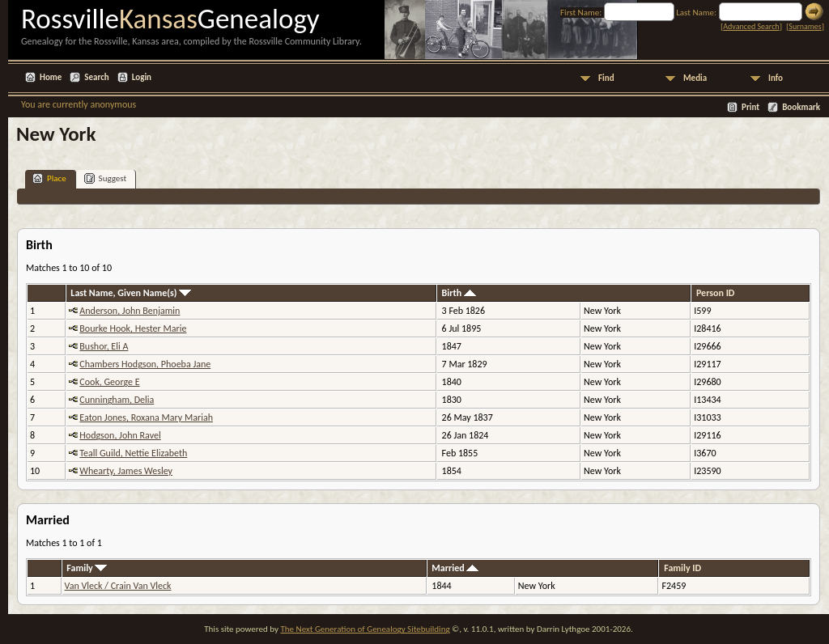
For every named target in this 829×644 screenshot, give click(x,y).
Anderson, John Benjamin (130, 311)
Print (750, 107)
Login (142, 77)
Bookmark (801, 107)
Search (96, 77)
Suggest (106, 178)
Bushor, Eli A (104, 346)
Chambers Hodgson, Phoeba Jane (145, 364)
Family (87, 568)
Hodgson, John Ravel (120, 435)
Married (455, 568)
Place (49, 178)
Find (606, 78)
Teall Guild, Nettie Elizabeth (133, 453)
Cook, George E (109, 382)
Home (51, 77)
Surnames (805, 26)
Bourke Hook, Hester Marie (133, 328)
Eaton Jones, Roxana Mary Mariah (146, 417)
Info (776, 78)
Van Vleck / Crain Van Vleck (118, 586)
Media (695, 78)
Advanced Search (751, 26)
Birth (459, 293)
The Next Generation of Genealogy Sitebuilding (365, 629)
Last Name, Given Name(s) (131, 293)
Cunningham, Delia (117, 400)
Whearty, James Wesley (126, 471)
